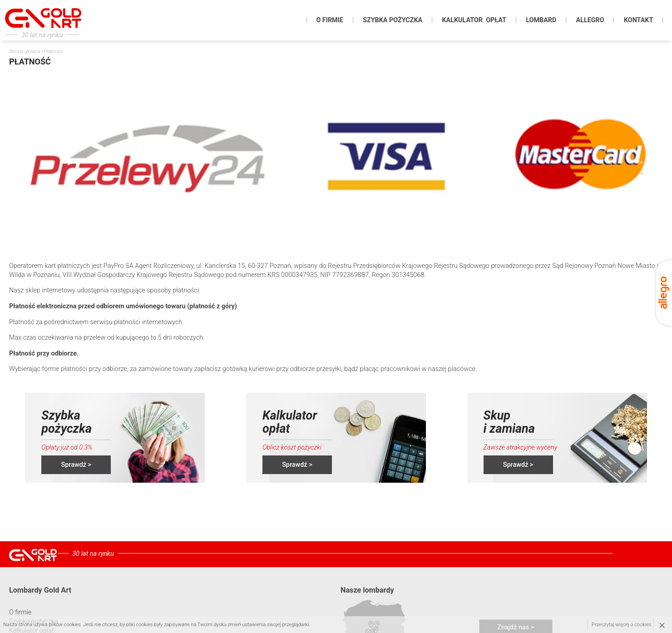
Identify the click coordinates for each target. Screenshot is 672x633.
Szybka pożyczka (392, 20)
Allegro (590, 20)
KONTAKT (639, 20)
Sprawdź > (76, 465)
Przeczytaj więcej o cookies (621, 625)
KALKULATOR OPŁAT (474, 20)
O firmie (329, 20)
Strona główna (25, 52)
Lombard (541, 20)
